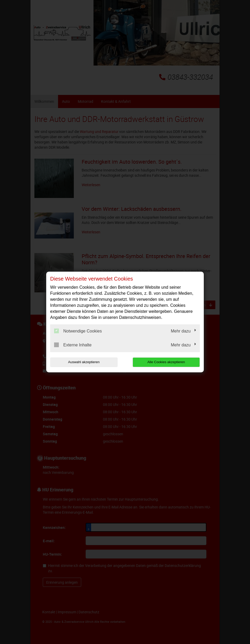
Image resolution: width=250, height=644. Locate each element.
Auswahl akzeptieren (84, 362)
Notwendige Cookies (78, 331)
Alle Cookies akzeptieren (166, 362)
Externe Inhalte (73, 345)
